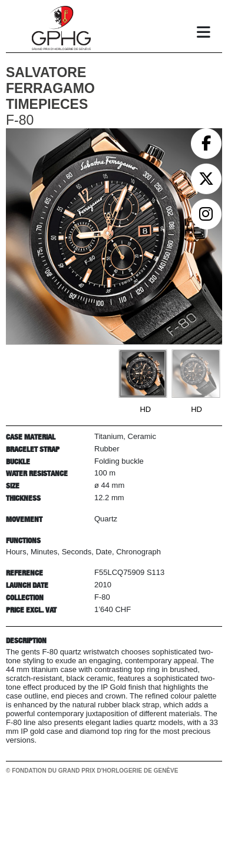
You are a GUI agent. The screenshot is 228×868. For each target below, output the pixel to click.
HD (145, 409)
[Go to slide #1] (143, 374)
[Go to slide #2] (196, 374)
